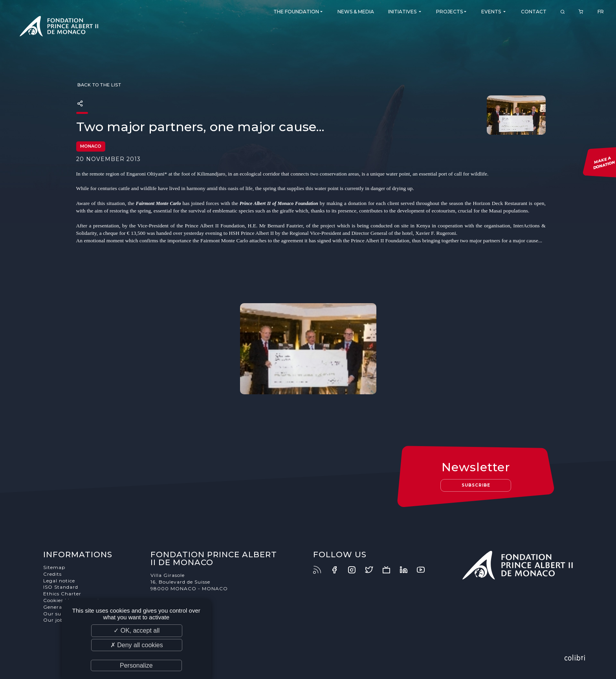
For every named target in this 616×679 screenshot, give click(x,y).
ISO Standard (61, 587)
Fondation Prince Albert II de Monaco (59, 27)
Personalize (136, 665)
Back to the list (99, 85)
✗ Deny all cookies (137, 645)
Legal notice (59, 581)
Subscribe (476, 485)
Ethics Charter (62, 594)
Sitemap (54, 567)
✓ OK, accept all (137, 630)
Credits (52, 574)
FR (601, 12)
